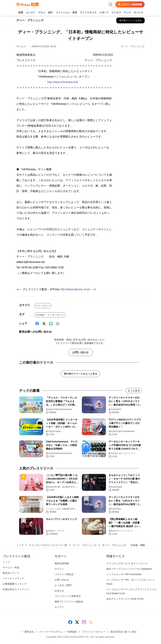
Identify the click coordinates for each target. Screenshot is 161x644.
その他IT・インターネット (50, 315)
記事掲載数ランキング (15, 584)
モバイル (138, 13)
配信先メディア (11, 573)
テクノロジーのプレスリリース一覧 (48, 545)
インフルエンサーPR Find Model (124, 574)
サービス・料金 (11, 567)
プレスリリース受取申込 (68, 596)
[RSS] (91, 622)
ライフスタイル (88, 13)
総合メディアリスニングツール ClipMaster (129, 569)
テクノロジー (43, 306)
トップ (20, 545)
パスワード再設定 (64, 574)
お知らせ (59, 591)
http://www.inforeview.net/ (63, 82)
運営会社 (29, 632)
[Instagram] (84, 622)
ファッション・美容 (66, 13)
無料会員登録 (62, 563)
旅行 (50, 13)
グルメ (42, 13)
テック (127, 13)
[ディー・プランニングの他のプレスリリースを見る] (130, 20)
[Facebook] (37, 324)
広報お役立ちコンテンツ (16, 589)
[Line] (51, 324)
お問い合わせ (80, 352)
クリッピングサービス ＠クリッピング (127, 563)
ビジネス (116, 13)
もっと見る (134, 391)
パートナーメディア (13, 578)
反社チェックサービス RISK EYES (125, 599)
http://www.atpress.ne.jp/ (75, 289)
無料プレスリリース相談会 (69, 602)
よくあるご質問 (63, 585)
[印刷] (58, 324)
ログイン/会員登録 (130, 4)
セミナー (59, 607)
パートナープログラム (51, 632)
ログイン (59, 569)
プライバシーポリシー (94, 632)
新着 (21, 13)
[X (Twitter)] (44, 324)
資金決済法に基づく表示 (123, 632)
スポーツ (104, 13)
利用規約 (72, 632)
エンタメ (31, 13)
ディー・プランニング (133, 46)
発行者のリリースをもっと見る (80, 374)
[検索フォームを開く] (111, 4)
